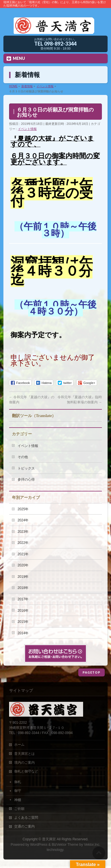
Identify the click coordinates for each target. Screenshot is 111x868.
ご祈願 (19, 809)
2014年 (23, 633)
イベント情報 (27, 129)
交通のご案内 (24, 826)
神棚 (18, 800)
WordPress (39, 845)
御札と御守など (26, 771)
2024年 (23, 520)
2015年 (23, 622)
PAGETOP (92, 672)
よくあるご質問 (26, 818)
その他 (23, 457)
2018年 (23, 588)
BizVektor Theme (65, 845)
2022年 (23, 543)
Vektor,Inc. (92, 845)
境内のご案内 (24, 763)
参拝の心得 (26, 479)
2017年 (23, 599)
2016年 (23, 611)
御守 (18, 791)
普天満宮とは (24, 754)
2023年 (23, 532)
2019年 (23, 577)
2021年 (23, 554)
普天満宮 (49, 839)
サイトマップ (21, 690)
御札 (18, 782)
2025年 (23, 509)
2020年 (23, 565)
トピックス (26, 468)
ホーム (19, 745)
